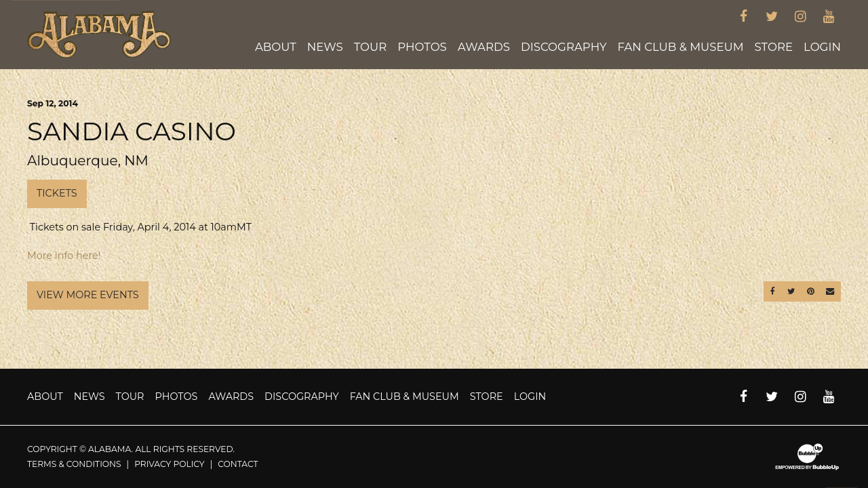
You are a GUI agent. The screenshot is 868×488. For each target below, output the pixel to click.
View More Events (88, 295)
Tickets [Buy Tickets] (57, 193)
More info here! (64, 256)
